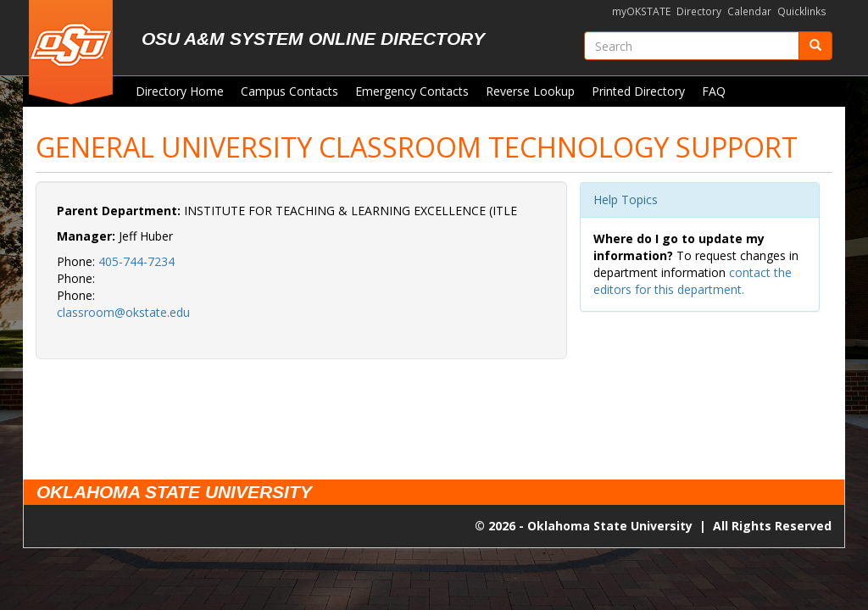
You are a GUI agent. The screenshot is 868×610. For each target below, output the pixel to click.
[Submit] (815, 46)
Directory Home (180, 91)
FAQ (714, 91)
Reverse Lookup (530, 91)
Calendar (749, 11)
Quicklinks (802, 11)
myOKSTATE (641, 11)
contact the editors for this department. (693, 281)
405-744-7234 (136, 261)
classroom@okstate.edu (123, 312)
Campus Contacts (289, 91)
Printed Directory (638, 91)
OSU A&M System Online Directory (313, 39)
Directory (699, 11)
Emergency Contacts (412, 91)
